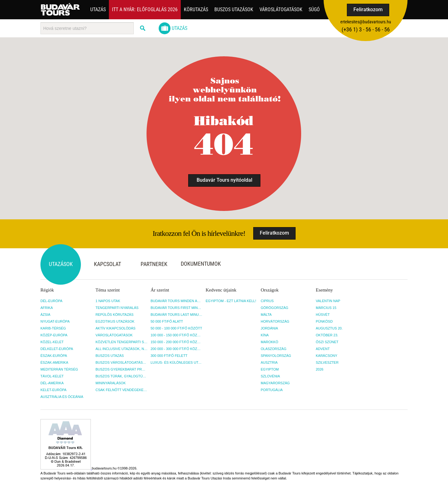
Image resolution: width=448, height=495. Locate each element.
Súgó (314, 9)
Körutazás (196, 9)
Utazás (98, 9)
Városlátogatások (281, 9)
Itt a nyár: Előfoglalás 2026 (145, 9)
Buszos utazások (234, 9)
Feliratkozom (368, 9)
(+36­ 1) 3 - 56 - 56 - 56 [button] (366, 29)
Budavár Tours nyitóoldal (224, 180)
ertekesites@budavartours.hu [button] (366, 22)
